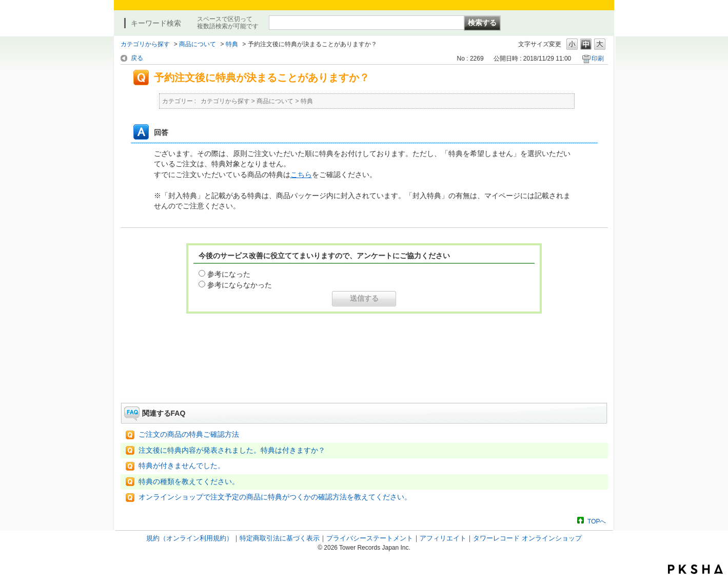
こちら (301, 175)
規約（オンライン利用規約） (190, 538)
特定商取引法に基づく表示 (280, 538)
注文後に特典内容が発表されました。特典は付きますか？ (232, 450)
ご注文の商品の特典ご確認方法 (189, 434)
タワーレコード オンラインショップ (527, 538)
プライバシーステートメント (370, 538)
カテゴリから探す (145, 44)
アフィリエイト (443, 538)
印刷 (598, 59)
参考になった (229, 274)
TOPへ (597, 521)
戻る (137, 58)
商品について (198, 44)
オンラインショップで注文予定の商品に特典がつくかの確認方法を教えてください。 (275, 497)
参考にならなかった (240, 285)
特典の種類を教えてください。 (189, 482)
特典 (232, 44)
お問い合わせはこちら (364, 374)
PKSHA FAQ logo (695, 569)
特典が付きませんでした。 (182, 466)
